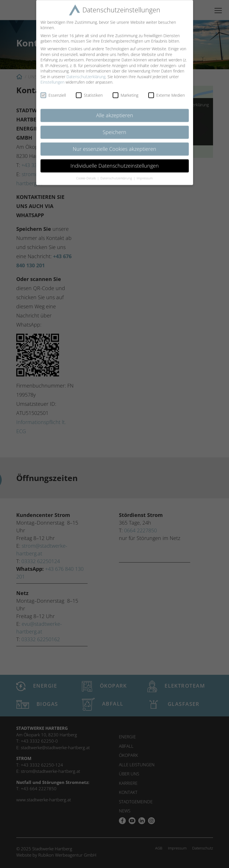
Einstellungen (52, 78)
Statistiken (89, 90)
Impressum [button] (145, 174)
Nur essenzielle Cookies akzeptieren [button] (114, 144)
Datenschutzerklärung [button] (117, 174)
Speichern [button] (114, 127)
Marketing (125, 90)
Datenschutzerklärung (86, 72)
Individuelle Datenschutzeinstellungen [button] (115, 161)
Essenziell (53, 90)
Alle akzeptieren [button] (115, 111)
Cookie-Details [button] (86, 174)
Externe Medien (167, 90)
